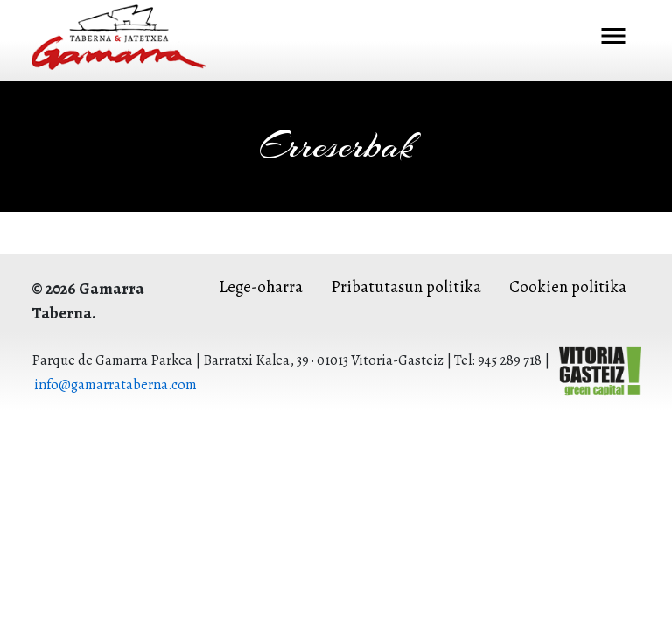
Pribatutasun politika (406, 287)
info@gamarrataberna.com (115, 385)
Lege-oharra (261, 287)
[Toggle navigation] (613, 38)
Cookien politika (568, 287)
